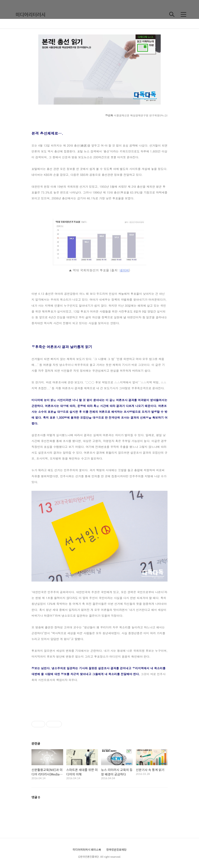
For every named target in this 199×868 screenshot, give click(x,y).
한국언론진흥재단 (116, 849)
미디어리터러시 (31, 14)
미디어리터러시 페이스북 (87, 849)
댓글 (36, 797)
